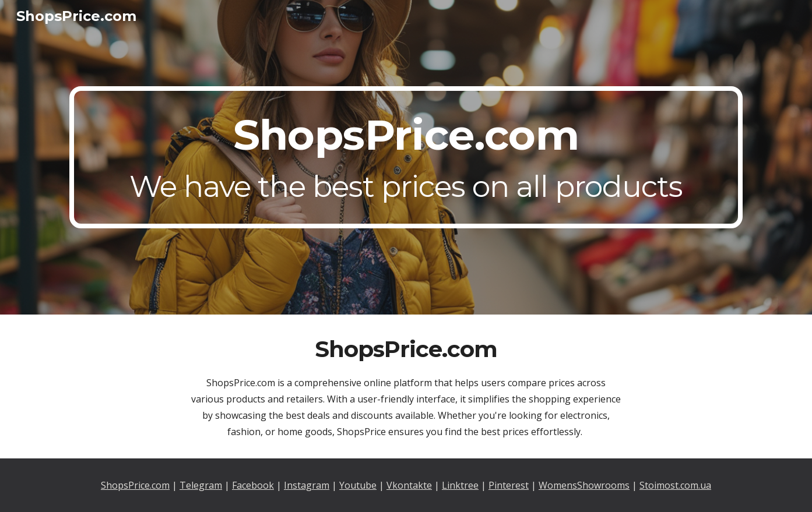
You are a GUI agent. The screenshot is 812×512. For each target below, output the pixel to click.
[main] (406, 157)
